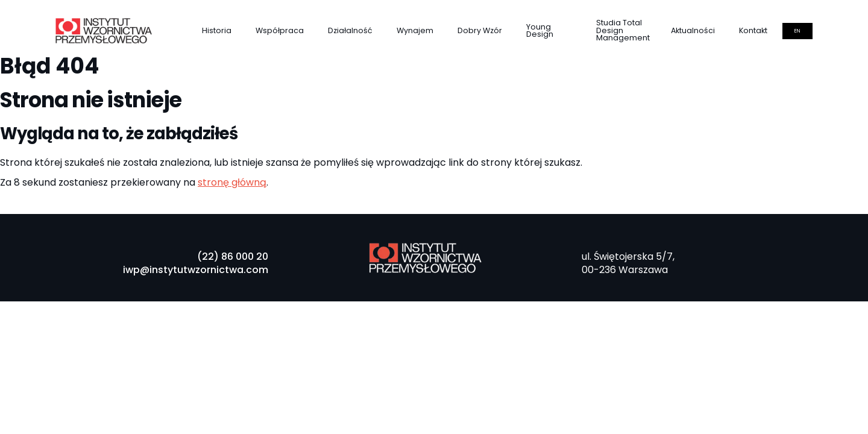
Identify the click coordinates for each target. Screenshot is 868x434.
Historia (217, 30)
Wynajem (415, 30)
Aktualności (693, 30)
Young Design (540, 31)
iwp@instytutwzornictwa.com (196, 270)
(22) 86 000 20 (233, 256)
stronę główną (232, 182)
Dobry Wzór (480, 30)
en (797, 31)
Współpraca (280, 30)
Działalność (350, 30)
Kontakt (753, 30)
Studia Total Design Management (623, 30)
